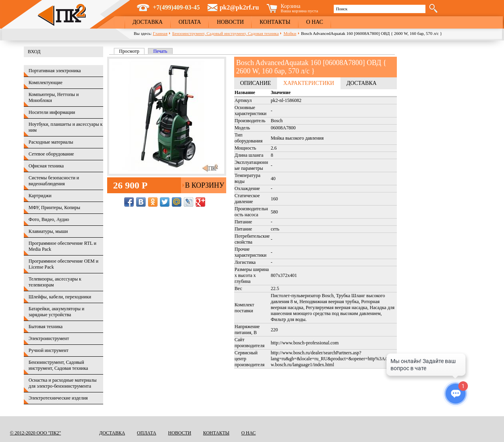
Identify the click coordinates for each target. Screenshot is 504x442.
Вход (34, 52)
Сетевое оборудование (51, 154)
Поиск (341, 9)
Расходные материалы (51, 142)
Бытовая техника (46, 327)
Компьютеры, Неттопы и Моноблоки (54, 97)
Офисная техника (46, 166)
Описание (256, 83)
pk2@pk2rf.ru (239, 7)
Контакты (275, 22)
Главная (160, 33)
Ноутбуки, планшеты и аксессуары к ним (65, 127)
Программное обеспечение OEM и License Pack (63, 264)
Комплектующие (45, 83)
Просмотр (132, 51)
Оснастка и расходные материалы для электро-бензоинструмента (63, 383)
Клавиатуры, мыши (48, 231)
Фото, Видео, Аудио (49, 219)
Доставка (148, 22)
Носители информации (52, 112)
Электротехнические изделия (58, 398)
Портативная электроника (55, 71)
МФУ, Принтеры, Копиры (54, 208)
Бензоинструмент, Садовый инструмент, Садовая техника (225, 33)
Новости (230, 22)
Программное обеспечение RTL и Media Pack (63, 246)
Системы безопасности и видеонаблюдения (54, 181)
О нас (315, 22)
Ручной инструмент (48, 350)
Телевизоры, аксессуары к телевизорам (55, 282)
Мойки (290, 33)
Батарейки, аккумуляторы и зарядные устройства (56, 312)
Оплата (190, 22)
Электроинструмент (49, 338)
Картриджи (40, 196)
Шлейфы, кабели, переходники (60, 297)
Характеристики (309, 83)
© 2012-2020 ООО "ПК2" (36, 433)
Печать (160, 51)
